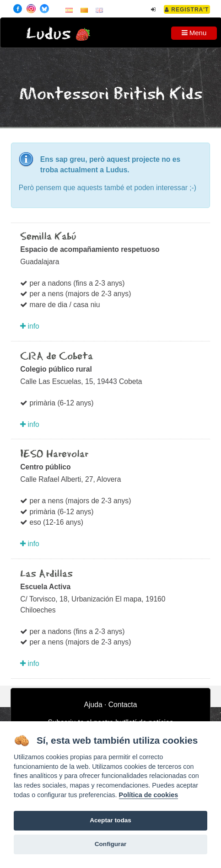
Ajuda (93, 705)
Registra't (187, 10)
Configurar (110, 844)
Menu (194, 33)
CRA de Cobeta (57, 357)
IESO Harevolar (54, 454)
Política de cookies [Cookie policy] (149, 795)
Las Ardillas (46, 574)
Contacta (123, 705)
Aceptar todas (110, 820)
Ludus (49, 34)
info (30, 326)
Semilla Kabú (48, 237)
